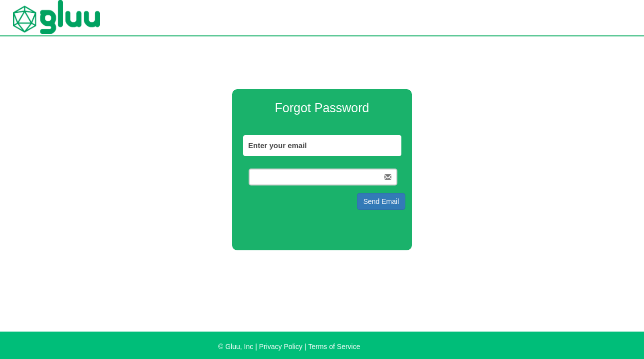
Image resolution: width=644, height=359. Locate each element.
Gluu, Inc (239, 347)
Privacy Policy (281, 347)
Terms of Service (334, 347)
